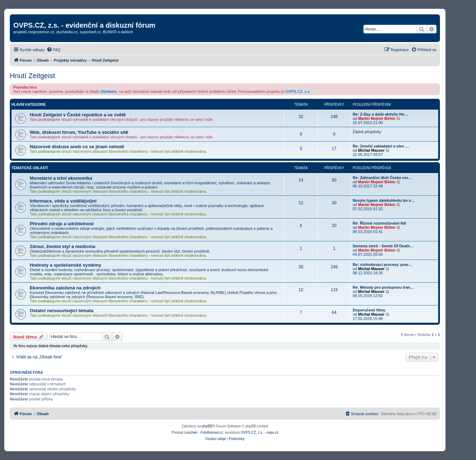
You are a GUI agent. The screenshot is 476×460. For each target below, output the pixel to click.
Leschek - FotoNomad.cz (204, 432)
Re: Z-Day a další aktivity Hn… (380, 114)
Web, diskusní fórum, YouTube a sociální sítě (79, 132)
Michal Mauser (371, 150)
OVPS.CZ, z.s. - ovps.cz (260, 432)
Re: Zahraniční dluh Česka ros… (382, 178)
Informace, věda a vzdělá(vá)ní (63, 201)
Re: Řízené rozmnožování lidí (379, 223)
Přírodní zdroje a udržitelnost (62, 224)
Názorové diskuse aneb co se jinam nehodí (77, 147)
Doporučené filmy (369, 310)
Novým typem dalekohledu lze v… (384, 200)
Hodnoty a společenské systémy (65, 265)
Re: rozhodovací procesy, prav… (382, 265)
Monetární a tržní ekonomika (61, 178)
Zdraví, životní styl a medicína (63, 246)
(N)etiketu (109, 91)
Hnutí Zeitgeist (32, 76)
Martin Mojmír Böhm (377, 118)
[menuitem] (54, 50)
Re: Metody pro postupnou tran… (383, 287)
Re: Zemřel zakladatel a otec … (381, 146)
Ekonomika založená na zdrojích (65, 288)
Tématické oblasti (30, 168)
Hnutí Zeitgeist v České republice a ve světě (78, 115)
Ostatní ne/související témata (62, 311)
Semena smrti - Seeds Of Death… (383, 246)
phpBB (207, 426)
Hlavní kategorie (29, 105)
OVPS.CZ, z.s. (298, 91)
